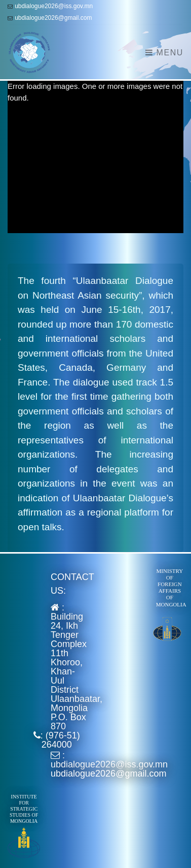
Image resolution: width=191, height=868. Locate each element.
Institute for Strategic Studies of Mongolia (24, 809)
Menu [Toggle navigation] (164, 53)
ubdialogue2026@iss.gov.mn (54, 6)
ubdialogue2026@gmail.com (53, 18)
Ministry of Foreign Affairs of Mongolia (171, 588)
